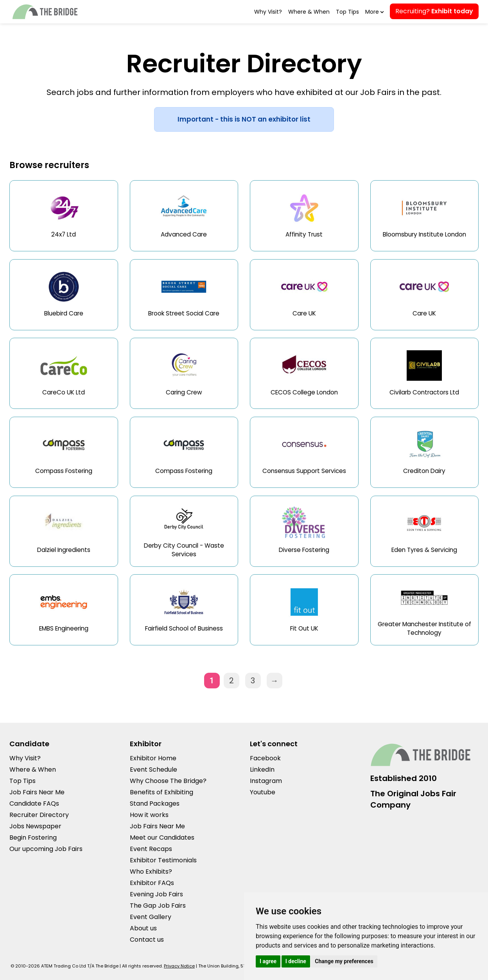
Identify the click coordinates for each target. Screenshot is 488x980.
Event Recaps (151, 849)
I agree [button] (268, 961)
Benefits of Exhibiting (161, 792)
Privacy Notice (179, 966)
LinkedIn (262, 769)
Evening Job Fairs (156, 894)
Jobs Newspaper (35, 826)
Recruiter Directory (39, 815)
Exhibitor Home (153, 758)
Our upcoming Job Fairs (46, 849)
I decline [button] (296, 961)
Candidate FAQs (34, 804)
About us (143, 928)
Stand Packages (155, 804)
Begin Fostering (33, 838)
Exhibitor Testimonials (163, 860)
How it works (149, 815)
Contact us (147, 940)
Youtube (263, 792)
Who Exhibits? (151, 872)
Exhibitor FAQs (152, 883)
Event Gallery (151, 917)
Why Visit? (268, 12)
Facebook (265, 758)
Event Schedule (153, 769)
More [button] (374, 12)
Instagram (266, 781)
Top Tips (347, 12)
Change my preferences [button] (344, 961)
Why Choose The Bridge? (168, 781)
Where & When (309, 12)
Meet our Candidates (162, 838)
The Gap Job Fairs (158, 906)
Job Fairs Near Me (37, 792)
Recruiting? (434, 11)
